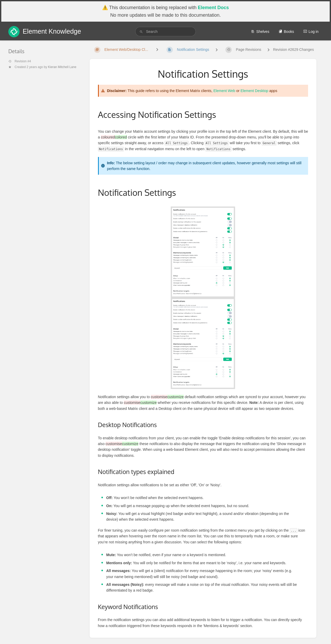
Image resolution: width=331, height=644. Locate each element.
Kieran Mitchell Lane (62, 67)
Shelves (260, 32)
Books (286, 32)
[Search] (141, 32)
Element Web (224, 91)
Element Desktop (255, 91)
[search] (165, 32)
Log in (311, 32)
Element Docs (213, 8)
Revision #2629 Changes (293, 50)
